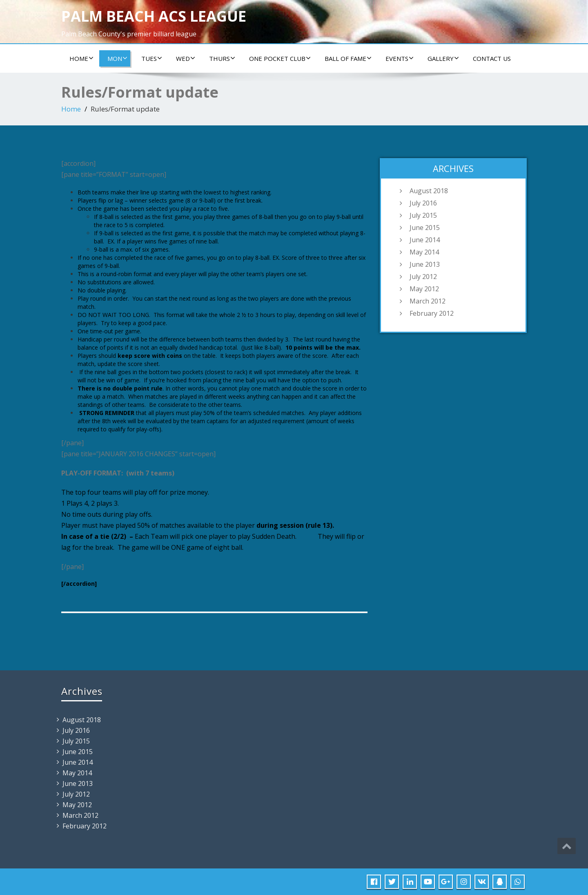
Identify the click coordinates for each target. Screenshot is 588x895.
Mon (117, 58)
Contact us (492, 58)
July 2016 (423, 203)
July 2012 (423, 277)
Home (81, 58)
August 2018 (429, 191)
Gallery (443, 58)
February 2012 (432, 313)
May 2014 (424, 252)
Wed (186, 58)
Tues (152, 58)
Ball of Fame (348, 58)
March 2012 (428, 301)
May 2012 (424, 289)
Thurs (222, 58)
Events (400, 58)
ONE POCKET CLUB (280, 58)
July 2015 (423, 215)
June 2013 (425, 264)
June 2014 (425, 240)
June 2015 (425, 228)
